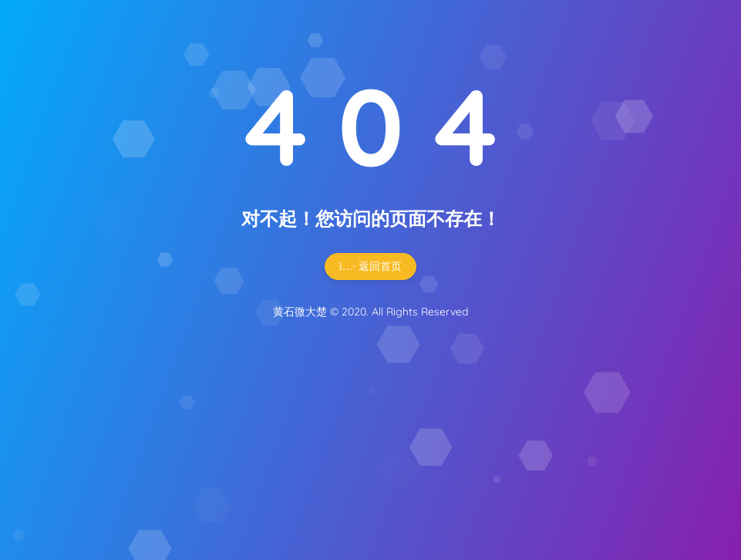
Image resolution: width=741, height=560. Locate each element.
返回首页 (370, 266)
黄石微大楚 (300, 312)
